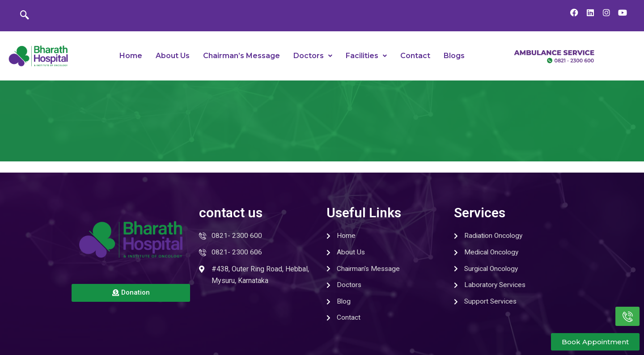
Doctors (313, 56)
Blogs (454, 56)
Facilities (366, 56)
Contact (415, 56)
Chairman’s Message (241, 56)
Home (131, 56)
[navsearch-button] (25, 16)
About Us (173, 56)
